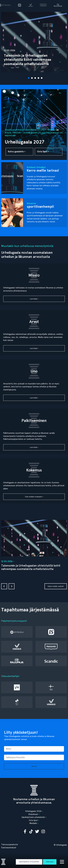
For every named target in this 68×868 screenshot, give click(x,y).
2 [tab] (32, 78)
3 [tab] (36, 78)
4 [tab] (39, 78)
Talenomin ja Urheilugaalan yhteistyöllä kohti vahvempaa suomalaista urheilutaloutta (31, 567)
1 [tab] (29, 78)
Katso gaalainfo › (17, 152)
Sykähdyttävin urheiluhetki (29, 862)
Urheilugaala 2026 (33, 811)
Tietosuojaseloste (10, 844)
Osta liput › (43, 152)
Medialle (33, 823)
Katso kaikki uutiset (56, 586)
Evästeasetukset (9, 848)
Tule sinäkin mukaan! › (34, 497)
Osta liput (50, 862)
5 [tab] (42, 78)
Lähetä (34, 766)
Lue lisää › (34, 299)
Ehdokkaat (33, 814)
